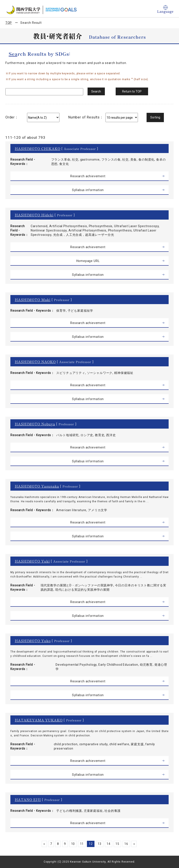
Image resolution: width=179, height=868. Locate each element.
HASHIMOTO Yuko (33, 641)
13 (100, 844)
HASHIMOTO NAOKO (35, 362)
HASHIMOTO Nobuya (35, 424)
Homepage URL (88, 261)
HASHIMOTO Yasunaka (37, 486)
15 (118, 844)
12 (91, 844)
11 (82, 844)
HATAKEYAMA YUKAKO (39, 720)
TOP (9, 23)
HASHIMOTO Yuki (32, 561)
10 (72, 844)
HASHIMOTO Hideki (34, 215)
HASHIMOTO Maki (33, 300)
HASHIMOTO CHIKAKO (38, 148)
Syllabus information (88, 190)
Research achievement (88, 176)
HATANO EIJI (28, 799)
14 (109, 844)
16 (128, 844)
